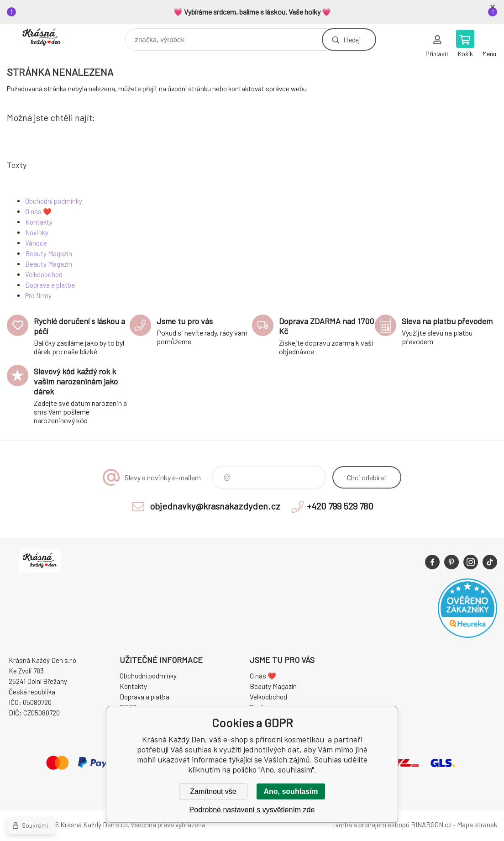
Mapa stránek (477, 825)
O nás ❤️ (38, 211)
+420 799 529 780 (340, 506)
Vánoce (36, 243)
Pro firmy (38, 295)
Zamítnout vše (213, 791)
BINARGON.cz (431, 825)
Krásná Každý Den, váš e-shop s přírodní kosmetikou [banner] (47, 37)
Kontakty (39, 222)
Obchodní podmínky (54, 201)
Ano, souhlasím (291, 791)
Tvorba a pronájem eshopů (371, 825)
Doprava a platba (50, 285)
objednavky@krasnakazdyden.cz (215, 506)
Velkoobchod (44, 274)
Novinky (37, 232)
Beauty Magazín (49, 253)
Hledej (352, 39)
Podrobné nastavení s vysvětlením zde (252, 810)
